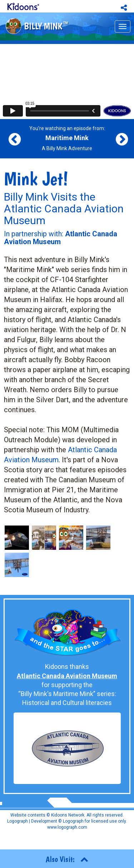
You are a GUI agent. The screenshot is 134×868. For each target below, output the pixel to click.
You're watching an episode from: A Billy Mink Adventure (67, 138)
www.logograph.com (67, 827)
